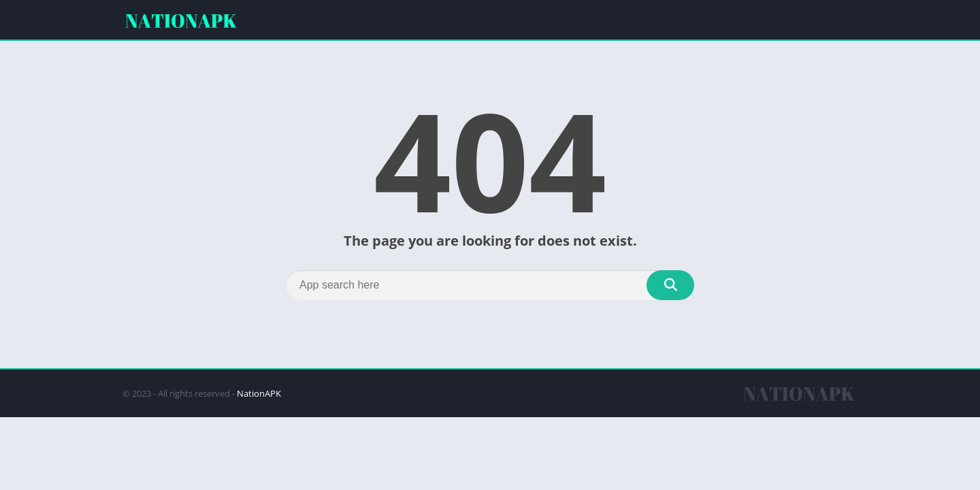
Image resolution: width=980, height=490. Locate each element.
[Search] (490, 285)
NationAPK (259, 393)
